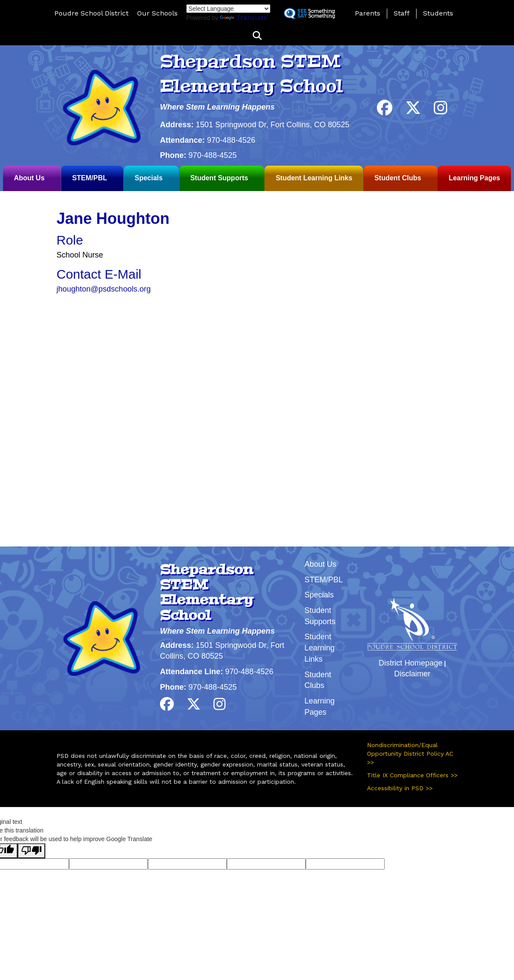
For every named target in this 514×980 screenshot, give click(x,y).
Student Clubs (398, 178)
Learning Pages (475, 178)
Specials (149, 178)
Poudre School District (91, 13)
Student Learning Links (314, 178)
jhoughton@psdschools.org (103, 289)
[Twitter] (413, 111)
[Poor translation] (31, 851)
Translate (244, 17)
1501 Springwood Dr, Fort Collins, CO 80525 (273, 125)
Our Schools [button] (157, 13)
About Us (29, 178)
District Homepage (411, 663)
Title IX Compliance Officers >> (412, 775)
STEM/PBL (89, 178)
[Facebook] (385, 111)
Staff (402, 13)
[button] (257, 36)
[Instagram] (441, 111)
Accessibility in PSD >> (400, 788)
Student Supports (219, 178)
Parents (368, 13)
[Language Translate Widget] (228, 9)
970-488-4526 (231, 140)
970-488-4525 (213, 155)
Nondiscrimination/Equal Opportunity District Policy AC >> (410, 754)
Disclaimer (412, 674)
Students (438, 13)
